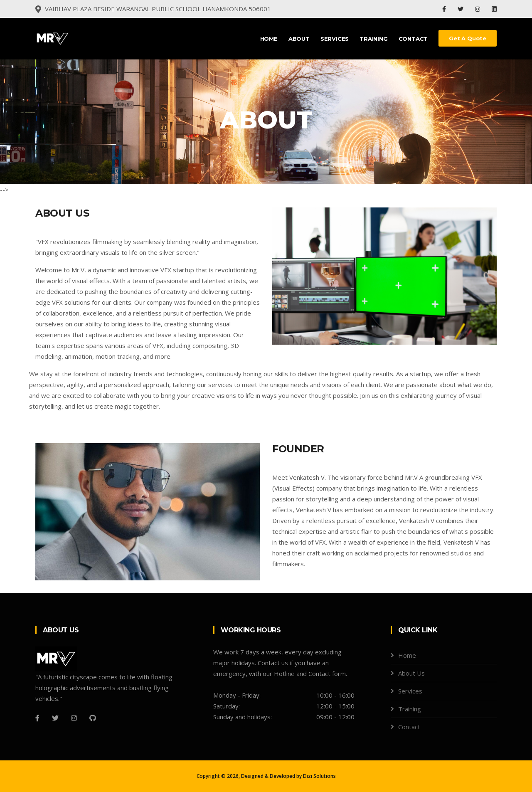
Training (373, 39)
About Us (411, 673)
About (299, 39)
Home (269, 39)
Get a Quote (468, 38)
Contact (413, 39)
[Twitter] (55, 718)
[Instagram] (74, 718)
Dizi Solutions (319, 776)
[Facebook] (37, 718)
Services (335, 39)
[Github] (93, 718)
